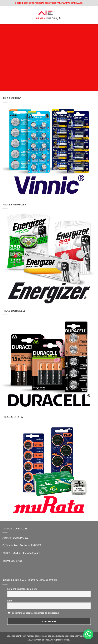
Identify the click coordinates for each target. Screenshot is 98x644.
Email (10, 601)
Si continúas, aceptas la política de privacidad (33, 613)
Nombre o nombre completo (22, 589)
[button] (4, 15)
